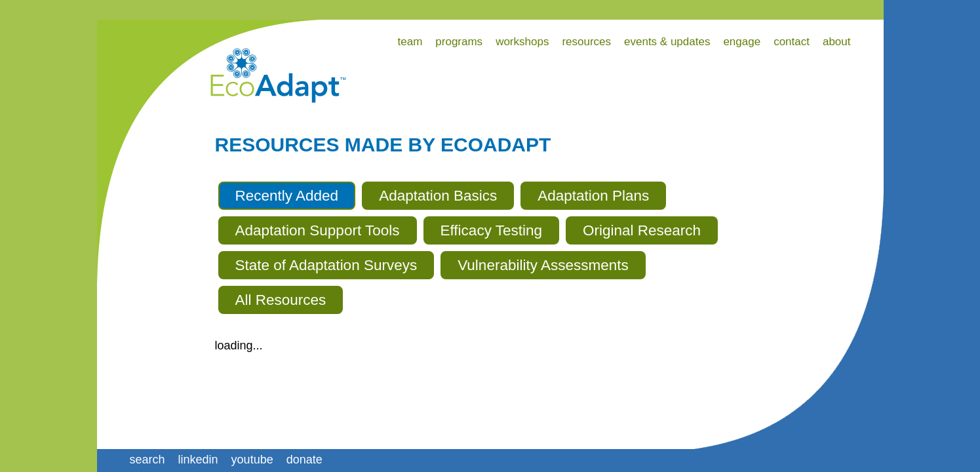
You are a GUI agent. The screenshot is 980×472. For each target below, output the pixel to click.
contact (792, 42)
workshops (522, 42)
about (837, 42)
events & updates (667, 42)
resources (586, 42)
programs (459, 42)
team (410, 42)
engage (742, 42)
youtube (252, 460)
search (147, 460)
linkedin (198, 460)
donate (304, 460)
